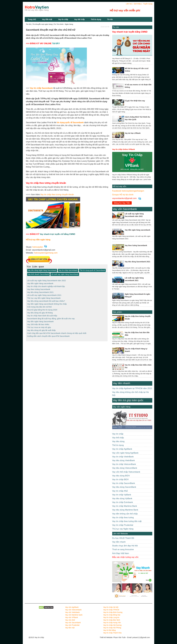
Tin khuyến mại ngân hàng (42, 24)
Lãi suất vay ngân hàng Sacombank (65, 274)
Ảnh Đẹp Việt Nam (121, 553)
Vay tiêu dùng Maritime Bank (125, 510)
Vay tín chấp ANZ (120, 491)
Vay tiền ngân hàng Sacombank (40, 320)
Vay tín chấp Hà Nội (111, 607)
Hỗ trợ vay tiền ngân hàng (38, 240)
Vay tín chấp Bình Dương (113, 612)
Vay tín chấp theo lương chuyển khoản (57, 195)
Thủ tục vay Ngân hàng (123, 529)
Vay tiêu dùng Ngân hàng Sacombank (42, 270)
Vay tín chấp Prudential (123, 525)
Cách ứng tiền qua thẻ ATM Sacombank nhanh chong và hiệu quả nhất (57, 331)
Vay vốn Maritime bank (74, 615)
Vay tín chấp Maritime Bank (125, 506)
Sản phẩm (117, 312)
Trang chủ (32, 19)
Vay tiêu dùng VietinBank (124, 460)
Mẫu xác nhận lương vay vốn (125, 557)
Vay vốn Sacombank (125, 209)
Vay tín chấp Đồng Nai (112, 615)
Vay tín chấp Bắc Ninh (112, 620)
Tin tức (110, 19)
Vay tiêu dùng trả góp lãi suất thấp (41, 328)
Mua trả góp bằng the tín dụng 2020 (42, 309)
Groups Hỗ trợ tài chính (123, 195)
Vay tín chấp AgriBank (122, 449)
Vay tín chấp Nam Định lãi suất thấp (42, 314)
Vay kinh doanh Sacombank (38, 274)
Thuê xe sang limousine (123, 549)
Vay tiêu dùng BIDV (121, 476)
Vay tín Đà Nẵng (109, 630)
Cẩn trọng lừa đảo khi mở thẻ (39, 306)
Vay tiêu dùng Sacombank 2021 (40, 292)
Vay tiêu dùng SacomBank (124, 487)
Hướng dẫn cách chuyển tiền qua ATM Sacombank (48, 334)
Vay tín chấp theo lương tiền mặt (127, 521)
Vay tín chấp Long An (111, 617)
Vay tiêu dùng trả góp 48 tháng (40, 311)
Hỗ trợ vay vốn (120, 186)
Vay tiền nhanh (121, 383)
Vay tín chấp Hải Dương (112, 625)
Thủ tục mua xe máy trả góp (39, 326)
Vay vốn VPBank (72, 617)
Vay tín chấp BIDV (120, 479)
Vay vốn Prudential (72, 625)
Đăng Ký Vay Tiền (122, 203)
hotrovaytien (38, 247)
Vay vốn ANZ (70, 620)
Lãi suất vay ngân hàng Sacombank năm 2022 (47, 280)
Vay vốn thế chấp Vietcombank (126, 472)
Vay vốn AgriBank (72, 607)
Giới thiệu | (138, 4)
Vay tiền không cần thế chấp (125, 514)
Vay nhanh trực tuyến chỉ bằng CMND (57, 234)
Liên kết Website (120, 534)
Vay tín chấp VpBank (122, 495)
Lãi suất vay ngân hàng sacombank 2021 (44, 295)
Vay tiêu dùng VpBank (122, 498)
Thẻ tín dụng (96, 19)
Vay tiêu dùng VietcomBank (125, 468)
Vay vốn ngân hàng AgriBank (125, 453)
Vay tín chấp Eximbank (123, 502)
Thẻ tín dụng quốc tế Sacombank (92, 270)
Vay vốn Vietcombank (73, 610)
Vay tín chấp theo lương (123, 518)
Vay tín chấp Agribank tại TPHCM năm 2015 (132, 388)
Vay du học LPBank (133, 133)
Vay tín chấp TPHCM (111, 610)
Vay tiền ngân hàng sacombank (40, 283)
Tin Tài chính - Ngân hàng (63, 24)
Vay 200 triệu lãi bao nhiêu (38, 323)
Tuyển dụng (148, 4)
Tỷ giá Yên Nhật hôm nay (135, 101)
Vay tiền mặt (47, 19)
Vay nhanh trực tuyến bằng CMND (130, 32)
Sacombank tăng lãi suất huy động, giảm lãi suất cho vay (51, 317)
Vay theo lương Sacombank (39, 289)
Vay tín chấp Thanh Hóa (112, 633)
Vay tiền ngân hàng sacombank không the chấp (47, 303)
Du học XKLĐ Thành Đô (123, 538)
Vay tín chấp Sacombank (68, 270)
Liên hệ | (129, 4)
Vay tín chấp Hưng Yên (112, 623)
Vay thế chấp (79, 19)
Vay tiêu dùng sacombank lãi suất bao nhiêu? (46, 300)
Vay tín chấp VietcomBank (124, 464)
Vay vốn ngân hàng (122, 407)
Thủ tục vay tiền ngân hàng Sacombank (44, 297)
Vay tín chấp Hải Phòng (112, 628)
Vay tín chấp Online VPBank (124, 149)
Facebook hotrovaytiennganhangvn (128, 191)
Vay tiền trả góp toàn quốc (128, 400)
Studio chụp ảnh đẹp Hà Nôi (125, 546)
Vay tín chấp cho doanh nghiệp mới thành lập (46, 286)
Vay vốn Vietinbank (72, 612)
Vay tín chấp (63, 19)
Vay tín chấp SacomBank (124, 483)
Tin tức (116, 27)
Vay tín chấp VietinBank (123, 457)
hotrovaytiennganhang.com (46, 253)
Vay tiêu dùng (118, 441)
